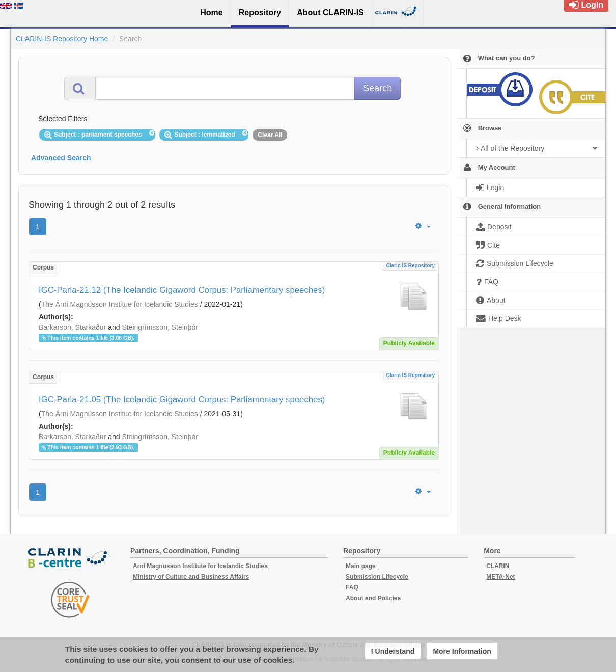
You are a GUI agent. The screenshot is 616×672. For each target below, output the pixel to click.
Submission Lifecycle (377, 577)
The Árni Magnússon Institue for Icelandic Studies (120, 304)
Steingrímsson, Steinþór (160, 327)
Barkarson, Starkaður (72, 327)
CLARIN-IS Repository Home (62, 39)
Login (586, 5)
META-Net (500, 577)
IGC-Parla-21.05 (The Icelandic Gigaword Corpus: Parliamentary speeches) (182, 400)
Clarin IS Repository (410, 266)
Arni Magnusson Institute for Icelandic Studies (200, 566)
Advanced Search (61, 158)
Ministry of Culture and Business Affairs (191, 577)
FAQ (352, 587)
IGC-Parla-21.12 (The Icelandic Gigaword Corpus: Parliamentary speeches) (182, 290)
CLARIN (498, 566)
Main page (361, 566)
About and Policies (373, 598)
